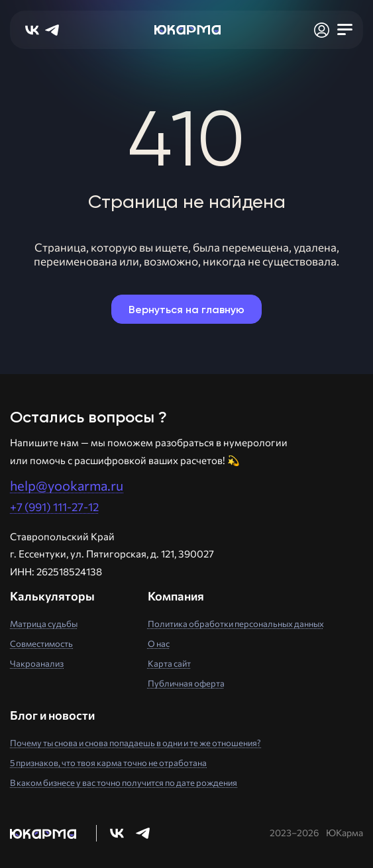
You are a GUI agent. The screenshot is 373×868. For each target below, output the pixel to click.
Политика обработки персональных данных (236, 624)
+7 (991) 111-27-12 (54, 507)
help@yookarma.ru (67, 485)
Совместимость (41, 644)
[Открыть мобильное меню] (344, 30)
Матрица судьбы (44, 624)
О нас (159, 644)
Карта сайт (169, 663)
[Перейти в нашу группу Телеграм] (143, 833)
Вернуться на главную (186, 310)
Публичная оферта (186, 683)
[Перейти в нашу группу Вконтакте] (117, 833)
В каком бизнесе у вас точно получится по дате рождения (124, 783)
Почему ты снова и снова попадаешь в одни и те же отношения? (135, 743)
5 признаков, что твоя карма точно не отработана (108, 763)
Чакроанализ (37, 663)
